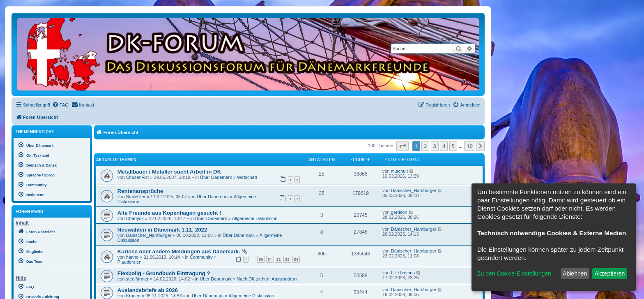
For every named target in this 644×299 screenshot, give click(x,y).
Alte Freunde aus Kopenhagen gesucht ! (169, 213)
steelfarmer (137, 279)
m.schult (399, 171)
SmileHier (136, 197)
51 (270, 259)
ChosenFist (138, 177)
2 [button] (425, 146)
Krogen (133, 296)
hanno (132, 257)
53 (287, 259)
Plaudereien (130, 262)
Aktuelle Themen (116, 160)
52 (278, 259)
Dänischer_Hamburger (414, 190)
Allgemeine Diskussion (255, 218)
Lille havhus (403, 273)
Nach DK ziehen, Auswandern (267, 279)
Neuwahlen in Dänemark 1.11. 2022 (162, 230)
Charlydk (135, 218)
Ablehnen (575, 274)
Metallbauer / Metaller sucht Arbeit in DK (169, 172)
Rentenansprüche (140, 191)
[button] (402, 146)
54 (296, 259)
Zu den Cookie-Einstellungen (514, 274)
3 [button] (435, 146)
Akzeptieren (609, 274)
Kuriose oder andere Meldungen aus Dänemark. (179, 251)
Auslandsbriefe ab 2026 (148, 290)
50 (261, 259)
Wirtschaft (247, 177)
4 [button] (444, 146)
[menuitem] (60, 105)
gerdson (399, 212)
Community (201, 257)
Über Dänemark (216, 177)
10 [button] (470, 146)
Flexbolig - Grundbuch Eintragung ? (164, 273)
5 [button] (453, 146)
